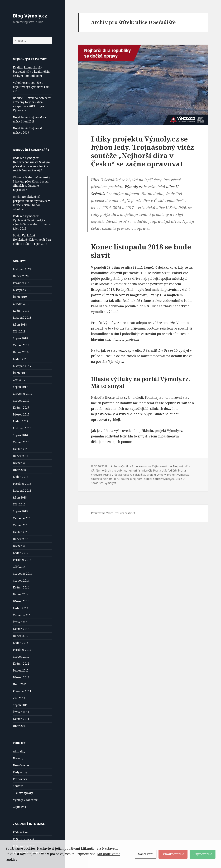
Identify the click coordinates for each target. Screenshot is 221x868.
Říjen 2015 (20, 497)
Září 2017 (19, 380)
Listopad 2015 (22, 491)
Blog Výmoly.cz (30, 16)
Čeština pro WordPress (28, 853)
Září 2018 (19, 331)
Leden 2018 (21, 359)
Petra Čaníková (123, 466)
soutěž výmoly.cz (164, 479)
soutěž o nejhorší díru (105, 479)
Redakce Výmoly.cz (26, 158)
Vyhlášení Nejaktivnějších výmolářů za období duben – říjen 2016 (32, 224)
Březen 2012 (21, 677)
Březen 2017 (21, 414)
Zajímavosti (21, 807)
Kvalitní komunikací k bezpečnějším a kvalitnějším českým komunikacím (32, 72)
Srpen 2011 (20, 705)
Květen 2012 (21, 664)
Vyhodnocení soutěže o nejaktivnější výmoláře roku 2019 (32, 87)
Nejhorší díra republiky (111, 470)
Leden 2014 (21, 608)
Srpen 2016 (20, 435)
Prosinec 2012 (22, 650)
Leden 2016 (21, 477)
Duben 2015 (21, 539)
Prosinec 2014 (22, 560)
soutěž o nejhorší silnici (136, 479)
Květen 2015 (21, 532)
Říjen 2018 (20, 325)
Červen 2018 (21, 345)
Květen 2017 (21, 408)
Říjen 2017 (20, 373)
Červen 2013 (21, 622)
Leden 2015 (21, 553)
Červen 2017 (21, 401)
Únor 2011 (20, 726)
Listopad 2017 (22, 366)
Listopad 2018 (22, 318)
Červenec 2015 (23, 518)
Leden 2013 (21, 643)
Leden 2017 (21, 421)
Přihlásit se (20, 832)
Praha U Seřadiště (165, 470)
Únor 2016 (20, 470)
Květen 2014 (21, 587)
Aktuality (19, 751)
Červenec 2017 (23, 394)
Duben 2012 (21, 670)
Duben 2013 (21, 636)
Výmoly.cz (134, 187)
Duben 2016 (21, 456)
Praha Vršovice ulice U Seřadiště (124, 475)
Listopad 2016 (22, 428)
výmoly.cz (111, 483)
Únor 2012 (20, 684)
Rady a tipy (20, 772)
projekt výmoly (156, 475)
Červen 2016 (21, 442)
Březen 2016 (21, 463)
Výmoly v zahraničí (26, 800)
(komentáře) (24, 846)
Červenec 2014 (23, 574)
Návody (18, 758)
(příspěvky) (23, 839)
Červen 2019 (21, 304)
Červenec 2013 (23, 615)
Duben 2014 (21, 594)
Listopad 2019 (22, 290)
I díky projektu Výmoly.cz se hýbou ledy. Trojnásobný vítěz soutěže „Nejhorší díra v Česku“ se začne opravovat (142, 151)
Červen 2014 (21, 581)
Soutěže (18, 786)
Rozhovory (20, 779)
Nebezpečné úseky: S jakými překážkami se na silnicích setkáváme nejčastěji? (32, 166)
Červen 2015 (21, 525)
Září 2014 (19, 567)
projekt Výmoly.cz (178, 475)
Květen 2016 (21, 449)
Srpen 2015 (20, 511)
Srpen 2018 (20, 338)
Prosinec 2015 (22, 484)
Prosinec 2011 (22, 691)
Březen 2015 (21, 546)
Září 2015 (19, 504)
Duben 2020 (21, 276)
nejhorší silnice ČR (140, 470)
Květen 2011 (21, 719)
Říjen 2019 (20, 297)
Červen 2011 (21, 712)
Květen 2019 (21, 311)
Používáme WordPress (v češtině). (113, 513)
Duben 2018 (21, 352)
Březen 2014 (21, 601)
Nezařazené (21, 765)
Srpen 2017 (20, 387)
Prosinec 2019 (22, 283)
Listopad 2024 (22, 269)
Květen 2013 (21, 629)
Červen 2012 (21, 657)
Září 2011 (19, 698)
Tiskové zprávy (23, 793)
